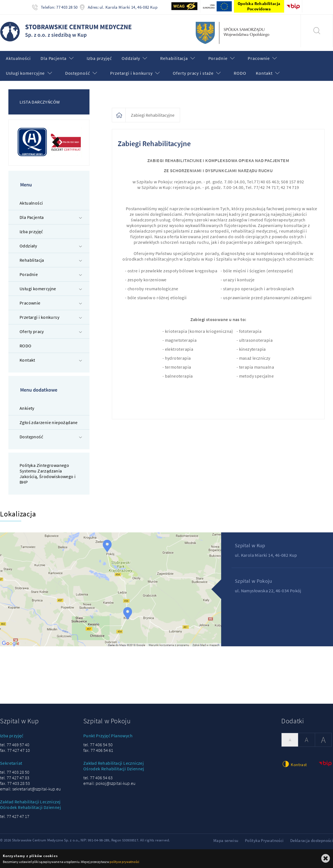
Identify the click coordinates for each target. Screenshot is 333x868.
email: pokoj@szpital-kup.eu (109, 783)
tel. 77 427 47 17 (15, 816)
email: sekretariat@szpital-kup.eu (30, 789)
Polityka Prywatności (264, 840)
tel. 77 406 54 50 (98, 745)
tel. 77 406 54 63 (98, 778)
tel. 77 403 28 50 (15, 772)
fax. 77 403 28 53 (15, 783)
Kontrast (294, 764)
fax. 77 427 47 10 (15, 750)
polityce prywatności (124, 862)
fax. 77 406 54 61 (98, 750)
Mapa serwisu (226, 840)
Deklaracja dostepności (312, 840)
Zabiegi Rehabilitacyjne (153, 115)
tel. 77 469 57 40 (15, 745)
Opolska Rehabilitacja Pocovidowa (259, 6)
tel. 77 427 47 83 (15, 778)
